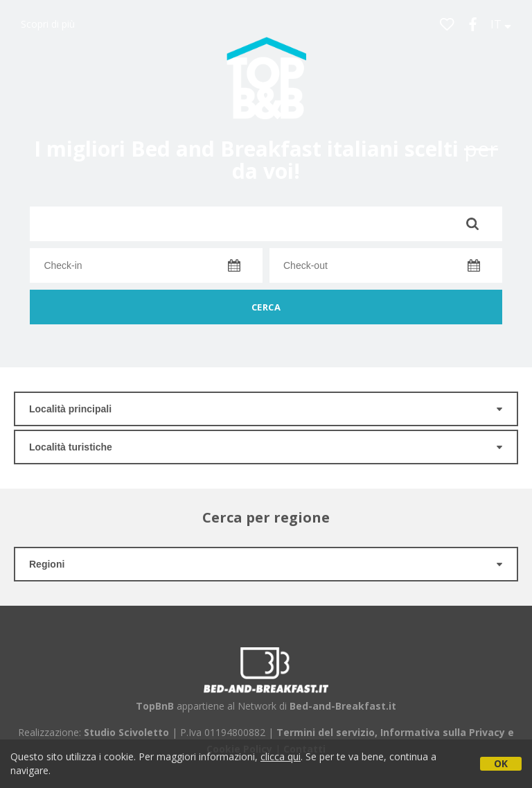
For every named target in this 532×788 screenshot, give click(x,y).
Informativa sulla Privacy (443, 732)
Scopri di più (48, 24)
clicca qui (281, 756)
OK (501, 763)
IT (501, 24)
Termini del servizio (326, 732)
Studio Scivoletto (126, 732)
